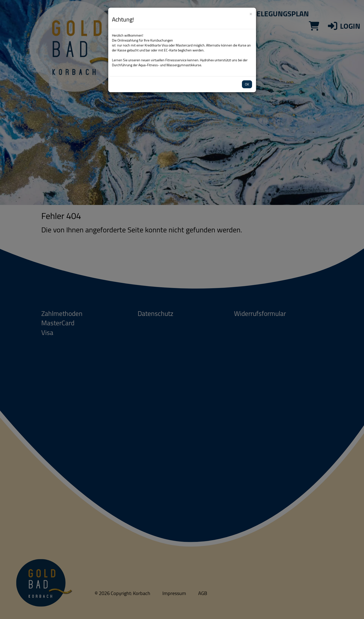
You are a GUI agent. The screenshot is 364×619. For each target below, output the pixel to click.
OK (247, 84)
